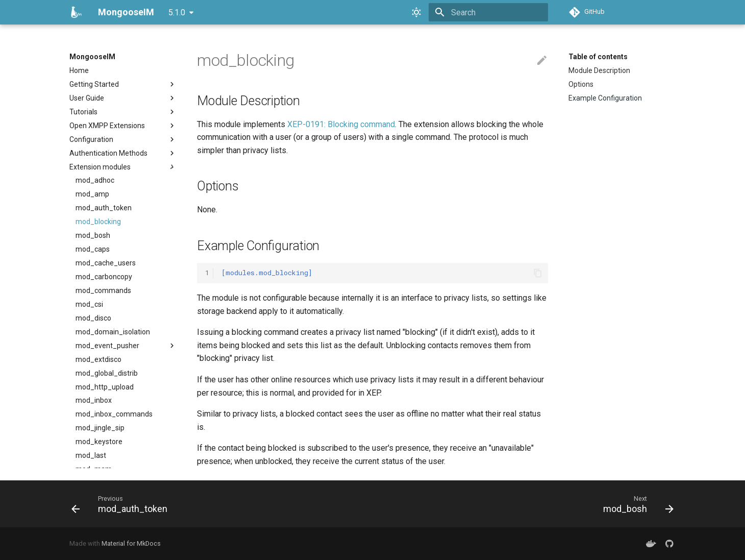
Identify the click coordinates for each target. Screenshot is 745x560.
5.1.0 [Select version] (177, 13)
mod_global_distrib (107, 373)
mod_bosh (93, 235)
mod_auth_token (104, 208)
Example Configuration (605, 98)
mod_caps (93, 249)
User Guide (123, 98)
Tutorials (123, 112)
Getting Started (123, 84)
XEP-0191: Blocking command (341, 124)
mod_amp (92, 194)
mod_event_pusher (126, 346)
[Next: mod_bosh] (635, 504)
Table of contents (598, 57)
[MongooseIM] (76, 12)
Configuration (123, 139)
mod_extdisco (98, 359)
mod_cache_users (106, 263)
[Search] (488, 12)
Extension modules (123, 167)
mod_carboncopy (104, 277)
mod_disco (93, 318)
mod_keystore (99, 442)
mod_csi (89, 304)
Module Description (599, 70)
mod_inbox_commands (114, 414)
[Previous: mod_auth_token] (122, 504)
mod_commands (103, 290)
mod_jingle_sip (100, 428)
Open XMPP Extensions (123, 126)
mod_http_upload (105, 387)
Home (79, 70)
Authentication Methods (123, 153)
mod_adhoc (95, 180)
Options (581, 84)
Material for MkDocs (131, 543)
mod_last (91, 455)
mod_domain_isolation (113, 332)
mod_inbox (94, 400)
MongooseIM (92, 57)
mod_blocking (98, 222)
